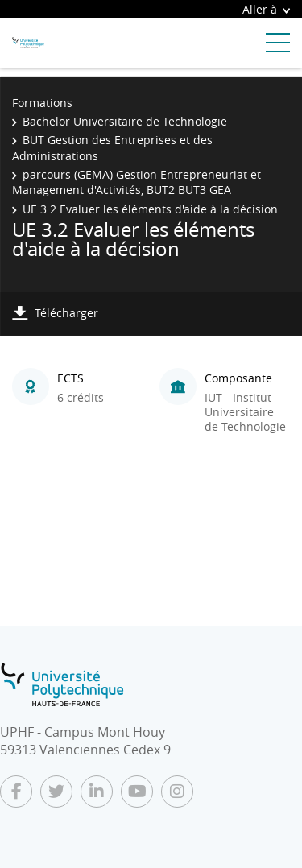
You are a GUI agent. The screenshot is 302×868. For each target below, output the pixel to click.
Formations (42, 103)
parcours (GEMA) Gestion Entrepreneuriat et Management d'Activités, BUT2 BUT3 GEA (137, 182)
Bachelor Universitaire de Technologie (125, 121)
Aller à (266, 9)
